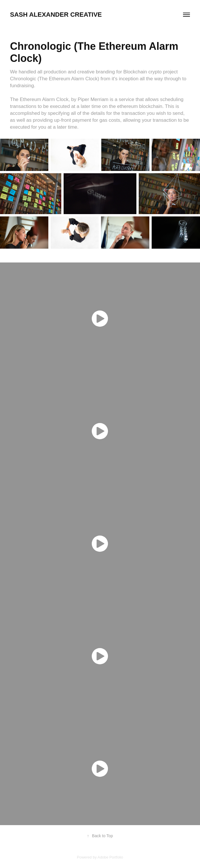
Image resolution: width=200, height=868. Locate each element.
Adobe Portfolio (110, 857)
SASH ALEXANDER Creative (56, 15)
